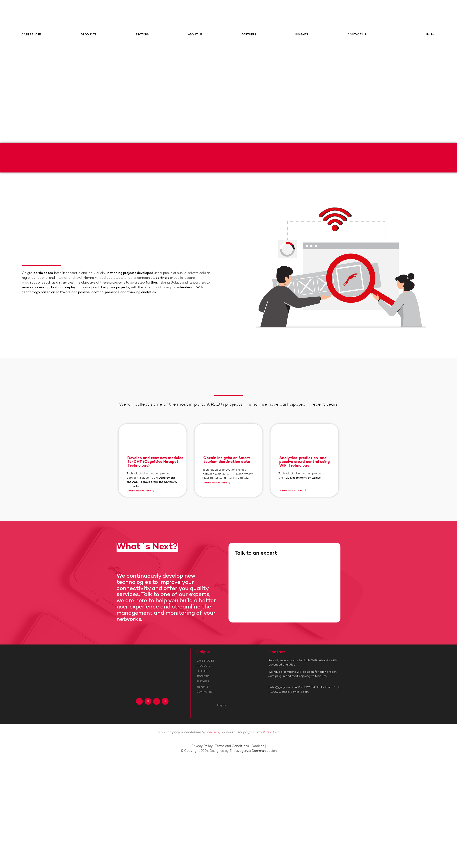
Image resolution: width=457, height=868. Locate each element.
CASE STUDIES (32, 35)
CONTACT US (357, 35)
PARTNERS (249, 35)
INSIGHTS (302, 35)
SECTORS (142, 35)
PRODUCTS (89, 35)
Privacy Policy (202, 746)
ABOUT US (195, 35)
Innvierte (213, 732)
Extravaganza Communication (253, 751)
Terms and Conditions (232, 746)
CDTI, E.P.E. (269, 732)
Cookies (258, 746)
